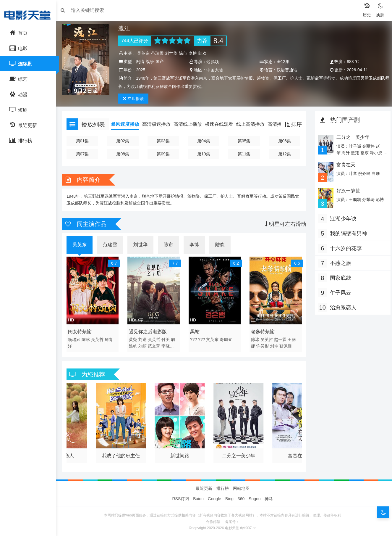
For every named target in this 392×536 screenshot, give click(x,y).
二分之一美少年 (238, 453)
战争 (152, 62)
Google (214, 497)
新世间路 (180, 453)
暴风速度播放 (128, 124)
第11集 (244, 154)
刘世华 (173, 53)
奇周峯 (227, 338)
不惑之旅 (339, 262)
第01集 (85, 141)
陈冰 (89, 338)
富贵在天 (296, 453)
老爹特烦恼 (263, 330)
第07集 (85, 154)
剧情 (142, 62)
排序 (292, 124)
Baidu (198, 497)
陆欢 (205, 53)
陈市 (185, 53)
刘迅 (145, 338)
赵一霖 (280, 338)
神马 (269, 497)
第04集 (204, 141)
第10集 (204, 154)
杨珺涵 (77, 338)
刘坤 (274, 345)
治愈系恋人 (342, 307)
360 (241, 497)
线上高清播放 (253, 124)
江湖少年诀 (342, 218)
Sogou (255, 497)
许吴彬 (262, 345)
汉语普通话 (286, 70)
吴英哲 (100, 338)
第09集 (164, 154)
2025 (143, 70)
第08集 (125, 154)
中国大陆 (215, 70)
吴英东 (145, 53)
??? (194, 338)
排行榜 (223, 487)
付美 (167, 338)
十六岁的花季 (344, 247)
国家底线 (339, 277)
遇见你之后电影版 (150, 330)
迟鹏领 (213, 62)
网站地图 (241, 487)
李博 (195, 53)
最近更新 (204, 487)
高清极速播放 (159, 124)
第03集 (164, 141)
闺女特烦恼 (83, 330)
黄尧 (135, 338)
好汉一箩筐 (346, 190)
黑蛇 (195, 330)
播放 (135, 99)
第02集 (125, 141)
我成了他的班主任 (123, 453)
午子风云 (339, 292)
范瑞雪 (159, 53)
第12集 (284, 154)
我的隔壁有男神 (347, 233)
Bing (229, 497)
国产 (162, 62)
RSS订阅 (181, 497)
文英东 (213, 338)
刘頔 (145, 345)
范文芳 (156, 345)
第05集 (244, 141)
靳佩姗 (285, 345)
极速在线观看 (222, 124)
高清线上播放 (191, 124)
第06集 (284, 141)
